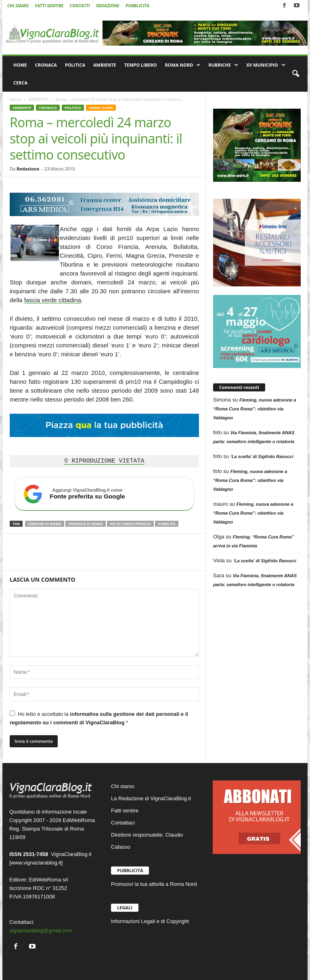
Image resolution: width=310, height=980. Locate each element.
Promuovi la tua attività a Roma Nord (154, 884)
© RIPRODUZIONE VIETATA (104, 461)
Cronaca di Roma (86, 524)
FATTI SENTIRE (49, 6)
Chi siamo (123, 786)
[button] (295, 74)
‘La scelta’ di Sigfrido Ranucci (262, 456)
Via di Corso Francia (130, 524)
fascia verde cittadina (53, 300)
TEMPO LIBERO (141, 65)
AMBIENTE (105, 65)
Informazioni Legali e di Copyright (150, 921)
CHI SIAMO (18, 6)
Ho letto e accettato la (99, 718)
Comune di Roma (45, 524)
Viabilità (167, 524)
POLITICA (75, 65)
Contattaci (123, 823)
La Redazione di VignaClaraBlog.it (151, 798)
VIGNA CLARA (101, 108)
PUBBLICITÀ (137, 6)
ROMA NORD (183, 65)
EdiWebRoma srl (48, 880)
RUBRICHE (223, 65)
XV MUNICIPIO (266, 65)
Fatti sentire (125, 811)
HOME (20, 65)
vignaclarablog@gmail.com (41, 931)
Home (15, 99)
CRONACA (46, 65)
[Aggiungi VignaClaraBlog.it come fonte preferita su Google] (104, 494)
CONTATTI (80, 6)
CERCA (20, 83)
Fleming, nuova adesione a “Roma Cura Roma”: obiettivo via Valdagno (255, 409)
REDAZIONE (108, 6)
